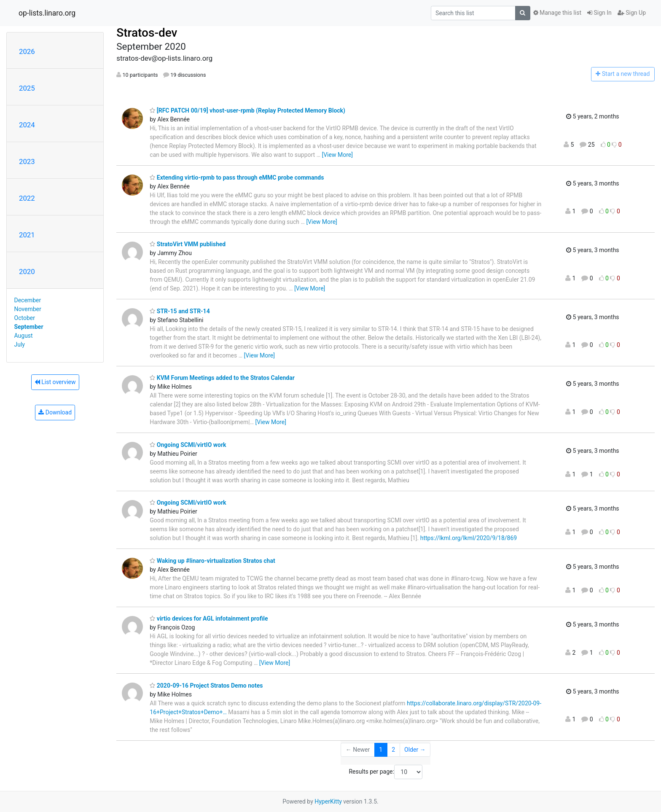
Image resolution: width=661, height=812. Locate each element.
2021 (27, 235)
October (25, 318)
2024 (27, 125)
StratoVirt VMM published (188, 244)
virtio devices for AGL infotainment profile (209, 618)
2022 (27, 198)
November (28, 309)
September (29, 327)
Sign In (599, 13)
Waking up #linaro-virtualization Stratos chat (212, 561)
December (28, 300)
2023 (27, 161)
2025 (27, 88)
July (20, 344)
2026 (27, 51)
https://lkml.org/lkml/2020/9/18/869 (469, 538)
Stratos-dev (147, 33)
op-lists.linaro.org (47, 13)
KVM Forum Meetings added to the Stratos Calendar (222, 378)
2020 (27, 272)
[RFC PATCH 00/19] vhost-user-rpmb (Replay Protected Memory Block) (247, 110)
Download (55, 412)
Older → (415, 750)
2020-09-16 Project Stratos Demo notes (206, 686)
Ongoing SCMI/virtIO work (188, 445)
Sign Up (632, 13)
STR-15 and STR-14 (180, 311)
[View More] (337, 155)
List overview (55, 382)
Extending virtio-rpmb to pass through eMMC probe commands (237, 177)
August (24, 336)
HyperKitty (328, 801)
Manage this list (557, 13)
